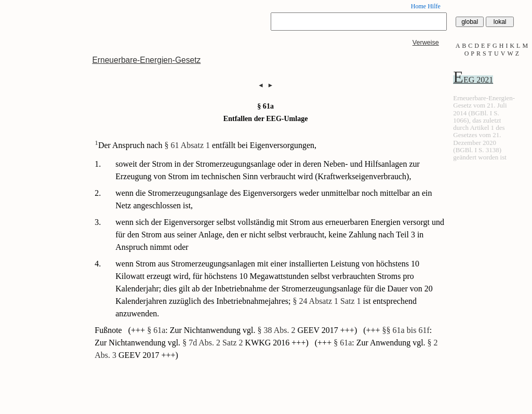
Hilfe (434, 6)
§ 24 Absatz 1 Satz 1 (327, 301)
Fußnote (109, 330)
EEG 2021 (473, 80)
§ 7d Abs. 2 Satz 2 (212, 343)
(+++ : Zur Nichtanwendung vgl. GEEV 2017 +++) (244, 330)
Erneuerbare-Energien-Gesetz (146, 60)
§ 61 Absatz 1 (187, 145)
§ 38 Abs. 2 (277, 330)
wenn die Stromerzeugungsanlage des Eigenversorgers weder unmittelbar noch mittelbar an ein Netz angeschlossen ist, (274, 199)
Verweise (426, 43)
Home (418, 6)
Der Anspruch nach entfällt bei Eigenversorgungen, (205, 145)
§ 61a (156, 330)
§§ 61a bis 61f (406, 330)
